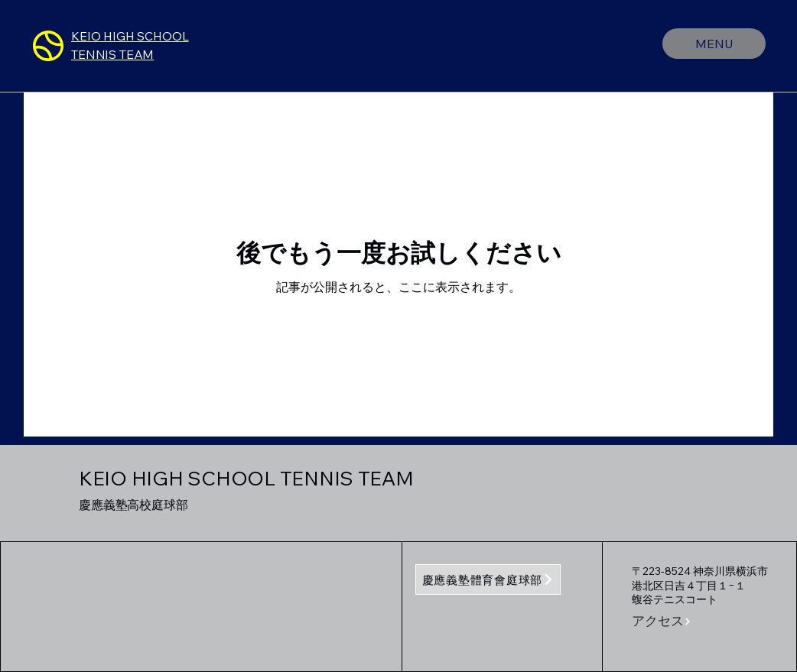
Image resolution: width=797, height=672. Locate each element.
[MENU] (714, 44)
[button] (667, 622)
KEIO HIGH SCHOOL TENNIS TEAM (246, 478)
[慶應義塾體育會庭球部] (488, 579)
